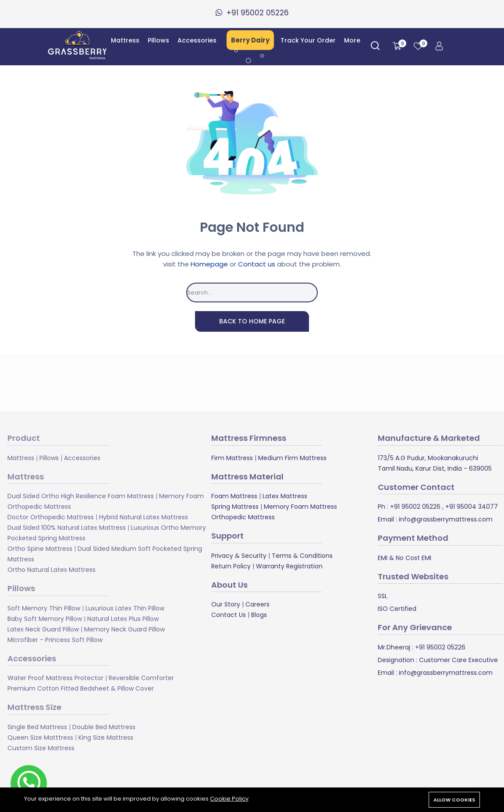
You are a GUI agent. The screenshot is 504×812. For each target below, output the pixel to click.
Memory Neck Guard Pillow (124, 629)
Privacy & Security (239, 556)
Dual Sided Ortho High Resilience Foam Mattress (81, 496)
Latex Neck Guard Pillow (43, 629)
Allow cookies (454, 800)
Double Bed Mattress (104, 727)
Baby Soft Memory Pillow (45, 619)
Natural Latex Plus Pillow (123, 619)
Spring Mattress (235, 507)
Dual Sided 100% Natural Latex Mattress (67, 528)
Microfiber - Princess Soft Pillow (55, 640)
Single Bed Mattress (37, 727)
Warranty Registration (289, 566)
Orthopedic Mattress (243, 517)
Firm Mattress (232, 458)
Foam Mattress (234, 496)
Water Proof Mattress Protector (55, 678)
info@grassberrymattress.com (445, 519)
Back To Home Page (252, 321)
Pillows (158, 40)
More (352, 40)
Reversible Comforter (141, 678)
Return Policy (231, 566)
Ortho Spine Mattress (40, 549)
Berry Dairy (250, 40)
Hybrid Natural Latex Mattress (144, 517)
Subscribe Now (335, 383)
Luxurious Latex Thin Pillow (125, 608)
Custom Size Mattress (41, 748)
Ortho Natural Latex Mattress (51, 570)
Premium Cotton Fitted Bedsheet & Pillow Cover (81, 688)
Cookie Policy (229, 799)
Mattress (125, 40)
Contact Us (229, 615)
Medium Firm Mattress (292, 458)
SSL (383, 596)
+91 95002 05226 (414, 507)
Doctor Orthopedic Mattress (51, 517)
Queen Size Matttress (40, 738)
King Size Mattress (106, 738)
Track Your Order (308, 40)
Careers (257, 604)
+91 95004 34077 (471, 507)
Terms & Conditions (302, 556)
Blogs (259, 615)
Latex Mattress (285, 496)
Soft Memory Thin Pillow (44, 608)
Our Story (226, 604)
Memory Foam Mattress (300, 507)
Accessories (197, 40)
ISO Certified (397, 609)
